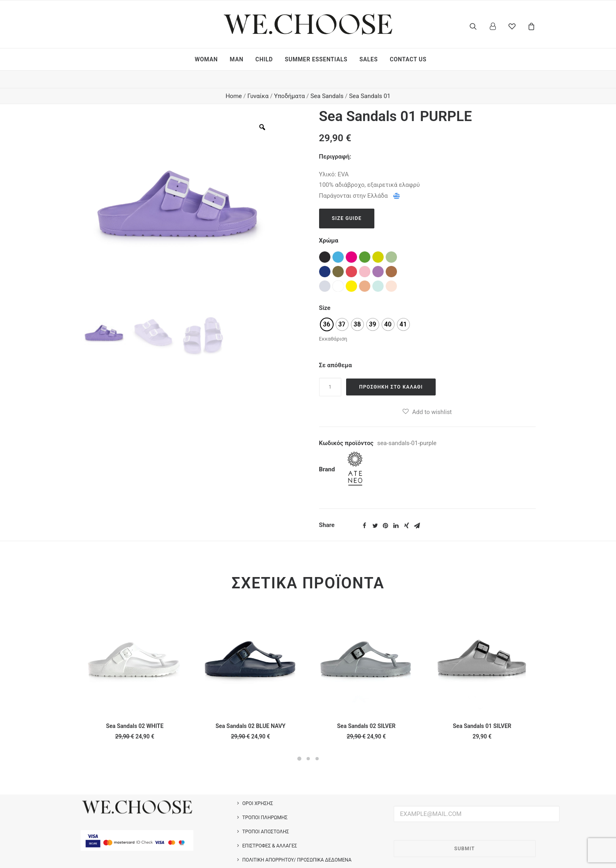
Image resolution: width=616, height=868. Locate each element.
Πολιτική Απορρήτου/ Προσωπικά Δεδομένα (297, 843)
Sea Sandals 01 (370, 79)
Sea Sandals (327, 79)
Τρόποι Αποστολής (266, 814)
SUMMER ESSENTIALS (316, 59)
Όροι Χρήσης (258, 786)
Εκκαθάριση (333, 321)
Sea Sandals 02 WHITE (135, 709)
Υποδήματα (289, 79)
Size (325, 291)
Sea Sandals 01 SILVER (482, 709)
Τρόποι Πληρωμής (265, 800)
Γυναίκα (258, 79)
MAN (237, 59)
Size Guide (347, 201)
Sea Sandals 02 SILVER (366, 709)
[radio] (327, 307)
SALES (369, 59)
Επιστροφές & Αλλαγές (270, 828)
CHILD (264, 59)
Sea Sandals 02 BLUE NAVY (250, 709)
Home (234, 79)
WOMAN (206, 59)
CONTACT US (408, 59)
